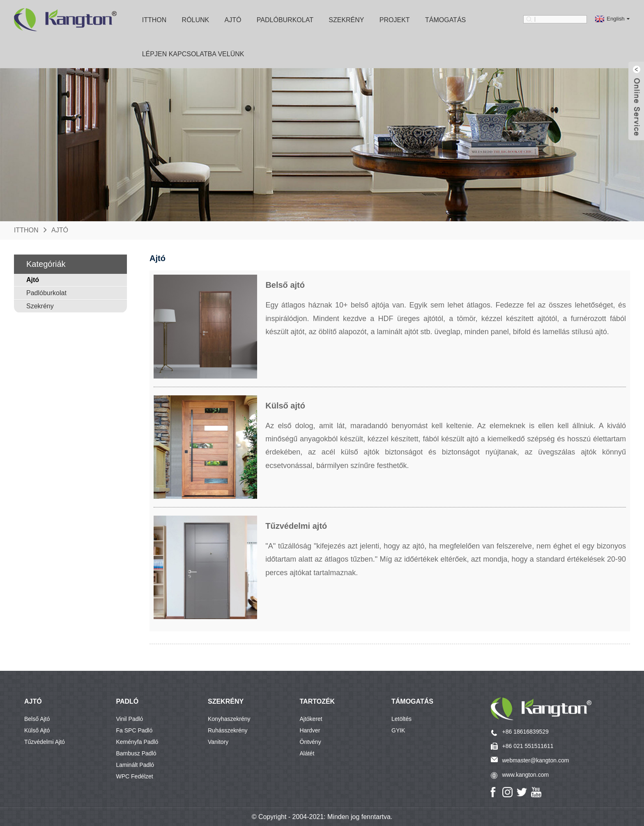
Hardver (310, 730)
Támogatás (445, 20)
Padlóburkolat (285, 20)
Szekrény (346, 20)
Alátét (307, 753)
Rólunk (196, 20)
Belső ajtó (37, 719)
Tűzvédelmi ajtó (45, 742)
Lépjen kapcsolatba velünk (193, 54)
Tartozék (317, 701)
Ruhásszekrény (228, 730)
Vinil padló (130, 719)
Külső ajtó (37, 730)
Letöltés (401, 719)
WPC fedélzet (135, 776)
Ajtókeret (311, 719)
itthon (154, 20)
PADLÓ (128, 701)
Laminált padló (135, 765)
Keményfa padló (137, 742)
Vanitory (218, 742)
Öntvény (310, 742)
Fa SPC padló (135, 730)
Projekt (395, 20)
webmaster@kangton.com (536, 760)
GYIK (398, 730)
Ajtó (233, 20)
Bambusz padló (136, 753)
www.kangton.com (526, 775)
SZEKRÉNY (226, 701)
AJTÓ (33, 701)
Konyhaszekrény (229, 719)
